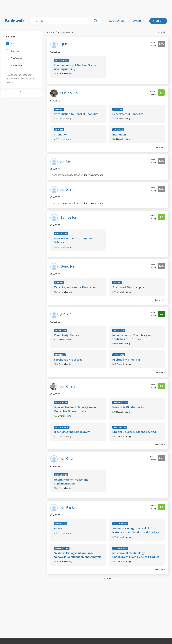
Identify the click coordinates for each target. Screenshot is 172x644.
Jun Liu (66, 162)
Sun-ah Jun (69, 93)
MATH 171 (60, 355)
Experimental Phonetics (128, 114)
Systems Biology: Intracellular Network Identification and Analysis (136, 530)
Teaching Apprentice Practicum (75, 287)
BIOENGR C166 (120, 403)
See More (160, 147)
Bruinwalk (15, 21)
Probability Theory (67, 335)
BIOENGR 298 (61, 403)
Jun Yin (66, 314)
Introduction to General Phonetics (76, 114)
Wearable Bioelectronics (129, 407)
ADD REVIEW (117, 21)
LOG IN (137, 21)
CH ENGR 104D (120, 548)
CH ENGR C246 (120, 524)
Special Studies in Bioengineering (134, 432)
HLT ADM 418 (61, 475)
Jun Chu (66, 459)
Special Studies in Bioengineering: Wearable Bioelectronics (76, 409)
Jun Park (67, 508)
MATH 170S (119, 330)
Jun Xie (66, 190)
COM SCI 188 (61, 234)
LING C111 (118, 130)
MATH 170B (119, 355)
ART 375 (59, 283)
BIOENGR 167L (62, 427)
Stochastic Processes (68, 360)
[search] (62, 21)
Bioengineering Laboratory (72, 432)
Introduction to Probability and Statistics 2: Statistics (133, 337)
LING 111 (59, 130)
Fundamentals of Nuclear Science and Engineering (76, 67)
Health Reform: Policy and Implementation (71, 482)
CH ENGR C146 (62, 548)
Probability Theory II (126, 360)
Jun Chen (67, 387)
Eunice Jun (69, 218)
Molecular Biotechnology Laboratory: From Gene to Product (136, 555)
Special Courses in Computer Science (73, 240)
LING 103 (59, 109)
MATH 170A (60, 330)
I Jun (64, 44)
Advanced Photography (128, 287)
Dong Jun (68, 267)
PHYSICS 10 (60, 524)
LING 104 (118, 109)
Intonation (61, 134)
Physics (59, 528)
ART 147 (117, 283)
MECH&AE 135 (62, 60)
